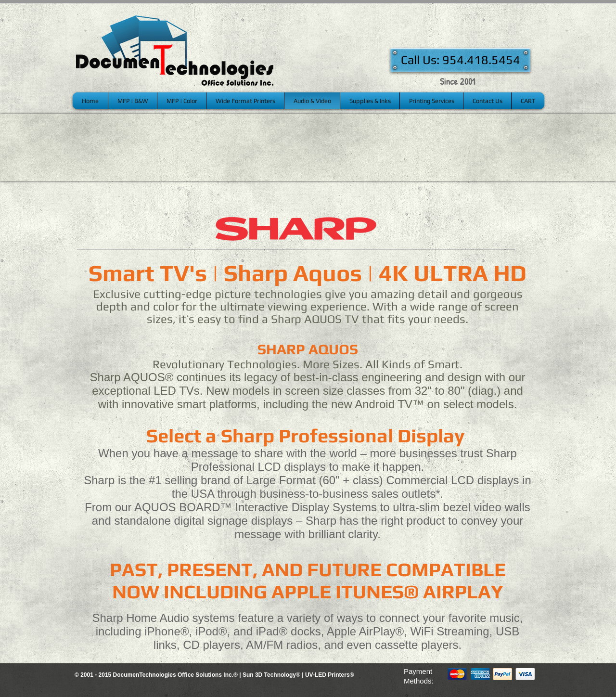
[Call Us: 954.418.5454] (460, 60)
